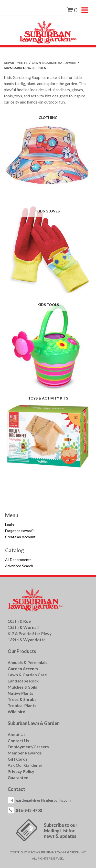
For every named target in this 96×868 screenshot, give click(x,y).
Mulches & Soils (22, 687)
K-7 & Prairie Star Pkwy (30, 633)
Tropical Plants (22, 705)
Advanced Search (19, 566)
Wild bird (17, 712)
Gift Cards (18, 759)
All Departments (18, 560)
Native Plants (20, 693)
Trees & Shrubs (22, 699)
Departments (16, 63)
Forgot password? (19, 531)
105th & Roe (19, 621)
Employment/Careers (28, 747)
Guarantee (18, 777)
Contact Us (18, 741)
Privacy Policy (21, 771)
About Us (17, 734)
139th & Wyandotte (27, 640)
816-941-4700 (29, 810)
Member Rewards (25, 753)
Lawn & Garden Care (27, 675)
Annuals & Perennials (28, 662)
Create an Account (20, 537)
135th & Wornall (23, 627)
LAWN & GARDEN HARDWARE (54, 63)
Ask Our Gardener (25, 765)
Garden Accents (23, 668)
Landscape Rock (23, 681)
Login (9, 524)
